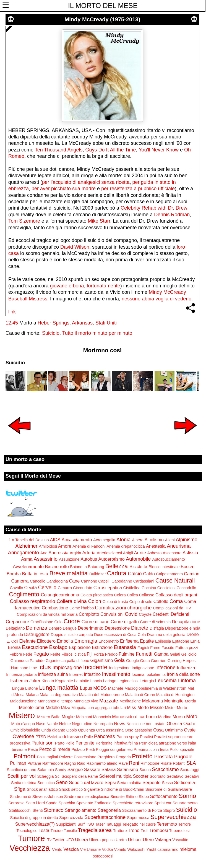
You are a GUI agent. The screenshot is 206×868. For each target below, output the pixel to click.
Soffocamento (164, 796)
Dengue (70, 628)
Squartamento (185, 803)
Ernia (195, 641)
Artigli (128, 553)
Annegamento (24, 553)
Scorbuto (158, 776)
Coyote (145, 614)
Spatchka (67, 803)
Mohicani (84, 717)
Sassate (92, 769)
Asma (27, 559)
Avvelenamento (28, 566)
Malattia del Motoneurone (101, 695)
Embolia (65, 641)
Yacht (151, 849)
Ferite (55, 654)
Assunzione (69, 559)
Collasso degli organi (176, 595)
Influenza (186, 668)
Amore (65, 546)
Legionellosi (128, 681)
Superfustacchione (105, 817)
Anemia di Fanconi (89, 546)
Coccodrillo (186, 588)
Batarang (96, 567)
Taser (100, 824)
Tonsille (70, 831)
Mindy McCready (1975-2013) (102, 19)
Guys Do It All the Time (110, 150)
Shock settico (71, 789)
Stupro (169, 810)
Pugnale (183, 757)
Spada (52, 803)
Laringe (110, 681)
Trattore (120, 831)
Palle (88, 737)
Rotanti (179, 763)
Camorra (20, 581)
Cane (75, 581)
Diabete (140, 628)
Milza (66, 708)
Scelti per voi (21, 776)
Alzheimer (26, 546)
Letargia (147, 681)
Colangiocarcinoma (60, 595)
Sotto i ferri (35, 803)
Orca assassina (110, 730)
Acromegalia (104, 540)
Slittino (131, 797)
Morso (179, 717)
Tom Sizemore (24, 221)
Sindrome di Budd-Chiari (123, 789)
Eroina (14, 647)
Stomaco (54, 810)
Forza (99, 654)
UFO (70, 840)
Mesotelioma (32, 707)
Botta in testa (35, 574)
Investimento (116, 674)
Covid (131, 614)
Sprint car (163, 803)
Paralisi (146, 737)
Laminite (82, 681)
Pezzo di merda (55, 749)
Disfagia (157, 628)
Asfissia (191, 553)
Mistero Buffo (49, 717)
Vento (57, 849)
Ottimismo (174, 730)
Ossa (158, 730)
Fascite (168, 648)
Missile (157, 707)
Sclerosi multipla (115, 776)
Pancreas (105, 736)
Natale (52, 724)
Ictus (45, 667)
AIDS (55, 540)
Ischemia (19, 681)
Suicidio (51, 333)
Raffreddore (53, 763)
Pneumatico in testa (151, 749)
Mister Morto (176, 708)
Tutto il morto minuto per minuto (97, 333)
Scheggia (45, 776)
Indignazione (143, 668)
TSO (90, 824)
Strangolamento (80, 810)
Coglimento (24, 594)
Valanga (163, 839)
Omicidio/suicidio (25, 730)
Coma (176, 601)
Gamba (161, 654)
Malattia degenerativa (59, 695)
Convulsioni (112, 614)
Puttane (34, 763)
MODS (100, 688)
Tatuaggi (113, 824)
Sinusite (117, 797)
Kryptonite (64, 681)
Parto (60, 743)
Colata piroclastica (97, 595)
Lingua (18, 688)
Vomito (120, 849)
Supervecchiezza (173, 817)
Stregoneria (109, 810)
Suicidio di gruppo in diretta (34, 818)
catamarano (168, 849)
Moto (192, 717)
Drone (193, 634)
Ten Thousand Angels (59, 150)
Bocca (187, 566)
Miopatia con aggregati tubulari (99, 708)
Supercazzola (71, 818)
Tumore (31, 838)
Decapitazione (186, 622)
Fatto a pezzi (187, 648)
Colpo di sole (141, 602)
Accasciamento (77, 540)
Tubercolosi (179, 831)
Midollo (53, 707)
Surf (81, 824)
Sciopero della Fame (80, 776)
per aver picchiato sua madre (64, 189)
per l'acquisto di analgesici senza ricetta (86, 182)
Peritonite (85, 743)
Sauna (145, 770)
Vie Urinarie (90, 849)
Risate (166, 763)
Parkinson (43, 743)
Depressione (117, 628)
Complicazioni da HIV (172, 608)
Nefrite (65, 724)
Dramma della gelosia (166, 635)
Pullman (18, 763)
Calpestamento (169, 574)
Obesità (174, 723)
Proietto (142, 756)
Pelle (70, 743)
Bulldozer (98, 574)
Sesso (167, 783)
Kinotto (48, 681)
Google (132, 661)
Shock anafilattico (42, 789)
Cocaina (149, 588)
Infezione (165, 668)
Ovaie (190, 730)
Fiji (90, 654)
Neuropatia (103, 724)
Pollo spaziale (182, 749)
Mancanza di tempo (55, 701)
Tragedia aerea (95, 830)
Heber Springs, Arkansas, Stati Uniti (77, 323)
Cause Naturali (175, 580)
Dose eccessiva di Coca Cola (120, 635)
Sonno (187, 796)
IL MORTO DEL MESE (103, 6)
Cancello (38, 581)
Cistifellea (132, 588)
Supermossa (138, 818)
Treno (134, 830)
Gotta (145, 661)
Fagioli (143, 648)
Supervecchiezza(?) (35, 824)
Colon (95, 601)
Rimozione (150, 763)
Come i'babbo (82, 608)
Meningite (174, 701)
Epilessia (163, 641)
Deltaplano (15, 628)
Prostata (164, 757)
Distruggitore (37, 634)
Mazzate (109, 701)
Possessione (85, 757)
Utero (148, 839)
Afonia (123, 540)
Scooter (141, 776)
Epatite (147, 641)
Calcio (135, 574)
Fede (28, 654)
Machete (116, 688)
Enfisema (129, 641)
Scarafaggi (190, 770)
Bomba (14, 574)
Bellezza (117, 566)
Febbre (16, 654)
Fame (155, 648)
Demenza (37, 628)
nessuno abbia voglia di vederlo (157, 299)
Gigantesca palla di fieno (67, 661)
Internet (76, 674)
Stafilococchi (20, 810)
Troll (144, 831)
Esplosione (80, 647)
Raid (81, 763)
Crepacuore (18, 622)
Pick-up (78, 749)
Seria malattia (129, 783)
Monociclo (102, 717)
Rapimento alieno (102, 763)
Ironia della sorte (183, 674)
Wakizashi (136, 849)
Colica (132, 595)
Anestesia (156, 546)
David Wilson (75, 247)
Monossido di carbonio (134, 717)
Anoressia (58, 553)
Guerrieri (159, 661)
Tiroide (57, 831)
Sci (58, 776)
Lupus (86, 688)
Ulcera (81, 839)
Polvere (66, 757)
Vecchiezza (30, 848)
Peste (33, 749)
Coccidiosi (166, 588)
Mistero (22, 715)
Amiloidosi (48, 546)
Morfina (165, 717)
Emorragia (86, 641)
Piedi (90, 749)
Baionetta (78, 567)
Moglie (68, 717)
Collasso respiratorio (33, 601)
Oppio (72, 730)
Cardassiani (144, 581)
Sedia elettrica (24, 783)
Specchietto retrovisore (133, 803)
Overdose (23, 736)
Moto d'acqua (23, 724)
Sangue (75, 769)
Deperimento (91, 628)
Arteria (89, 553)
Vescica (71, 849)
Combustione (55, 608)
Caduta (117, 573)
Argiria (75, 553)
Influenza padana (21, 674)
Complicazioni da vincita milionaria (47, 614)
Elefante (28, 641)
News (119, 723)
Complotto (89, 614)
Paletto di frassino (65, 736)
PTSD (41, 737)
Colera (120, 595)
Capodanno (122, 581)
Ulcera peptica (102, 840)
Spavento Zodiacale (94, 803)
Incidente (95, 667)
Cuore (72, 621)
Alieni (170, 540)
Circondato (83, 588)
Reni (134, 763)
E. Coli (12, 641)
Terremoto (167, 824)
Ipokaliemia (156, 674)
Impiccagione (67, 668)
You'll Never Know (159, 150)
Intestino (92, 674)
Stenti (38, 810)
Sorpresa (16, 803)
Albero (138, 540)
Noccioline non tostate (146, 724)
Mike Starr (99, 221)
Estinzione (102, 647)
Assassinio (46, 559)
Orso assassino (138, 730)
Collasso (147, 595)
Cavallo (16, 588)
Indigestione (120, 668)
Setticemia (184, 782)
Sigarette (92, 789)
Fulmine (127, 654)
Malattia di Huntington (175, 695)
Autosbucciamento (168, 559)
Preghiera (106, 757)
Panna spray (128, 737)
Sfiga (20, 789)
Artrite (140, 553)
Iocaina (138, 674)
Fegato (41, 654)
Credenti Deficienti (171, 614)
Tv (49, 840)
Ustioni (135, 839)
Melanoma (153, 701)
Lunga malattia (59, 688)
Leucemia (166, 681)
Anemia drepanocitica (126, 546)
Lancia (96, 681)
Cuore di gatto (125, 622)
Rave (123, 763)
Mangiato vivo (86, 701)
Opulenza (87, 730)
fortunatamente (104, 286)
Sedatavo (175, 776)
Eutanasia (125, 647)
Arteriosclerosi (109, 553)
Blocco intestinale (164, 567)
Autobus (89, 559)
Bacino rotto (57, 566)
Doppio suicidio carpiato (72, 635)
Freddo (111, 654)
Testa (44, 830)
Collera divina (72, 601)
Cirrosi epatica (108, 588)
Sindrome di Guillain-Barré (169, 789)
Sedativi (191, 776)
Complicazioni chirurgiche (123, 608)
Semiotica (46, 783)
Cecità (30, 588)
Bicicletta (138, 566)
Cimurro (65, 588)
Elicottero (46, 641)
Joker (35, 681)
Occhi (189, 723)
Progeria (123, 757)
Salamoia (46, 770)
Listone (32, 688)
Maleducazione (23, 701)
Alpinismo (187, 540)
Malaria (32, 695)
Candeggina (57, 581)
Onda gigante (53, 730)
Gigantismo (102, 660)
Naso (41, 724)
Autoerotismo (111, 559)
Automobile (138, 559)
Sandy (61, 770)
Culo (58, 622)
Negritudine (82, 724)
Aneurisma (179, 546)
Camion (192, 574)
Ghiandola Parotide (28, 661)
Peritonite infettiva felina (117, 743)
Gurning (175, 661)
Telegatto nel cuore (139, 824)
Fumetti (144, 654)
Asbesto (155, 553)
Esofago (58, 647)
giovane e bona (67, 286)
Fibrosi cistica (74, 654)
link (12, 312)
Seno (62, 782)
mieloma (188, 849)
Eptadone (181, 641)
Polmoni (24, 756)
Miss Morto (138, 707)
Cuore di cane (96, 622)
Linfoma (187, 681)
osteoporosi (103, 856)
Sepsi (110, 782)
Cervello (47, 588)
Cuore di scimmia (155, 622)
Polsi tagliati (47, 757)
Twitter (59, 840)
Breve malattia (69, 573)
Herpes (189, 661)
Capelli (104, 581)
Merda (190, 701)
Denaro (55, 628)
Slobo (144, 797)
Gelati (175, 654)
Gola (119, 660)
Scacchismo (165, 769)
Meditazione (130, 701)
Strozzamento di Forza (142, 810)
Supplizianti (66, 824)
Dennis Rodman (172, 215)
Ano (44, 553)
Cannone (89, 581)
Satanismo (127, 769)
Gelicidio (189, 654)
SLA (191, 763)
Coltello (161, 601)
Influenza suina (53, 674)
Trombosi (159, 830)
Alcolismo (154, 540)
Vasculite (180, 840)
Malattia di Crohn (140, 695)
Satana (109, 769)
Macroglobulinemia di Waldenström (155, 688)
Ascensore (172, 553)
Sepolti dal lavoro (86, 782)
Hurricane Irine (24, 668)
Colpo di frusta (115, 602)
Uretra (121, 840)
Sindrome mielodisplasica (87, 797)
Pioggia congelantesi (114, 749)
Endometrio (109, 641)
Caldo (149, 574)
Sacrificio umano (22, 770)
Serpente (152, 782)
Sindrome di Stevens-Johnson (36, 797)
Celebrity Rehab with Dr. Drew (154, 208)
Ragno (70, 763)
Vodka (107, 849)
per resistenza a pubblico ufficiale (138, 189)
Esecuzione (35, 647)
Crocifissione (42, 622)
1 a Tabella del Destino (29, 540)
